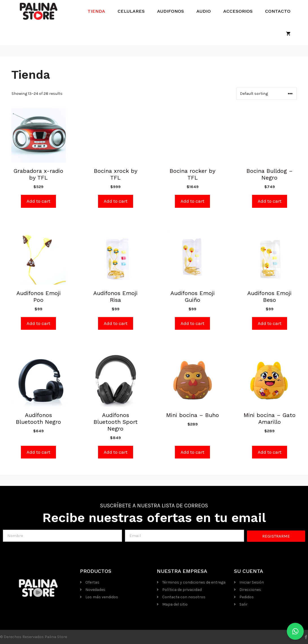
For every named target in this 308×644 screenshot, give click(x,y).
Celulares (131, 11)
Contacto (278, 11)
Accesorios (238, 11)
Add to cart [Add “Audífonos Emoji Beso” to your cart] (270, 323)
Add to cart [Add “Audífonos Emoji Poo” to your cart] (38, 323)
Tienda (96, 11)
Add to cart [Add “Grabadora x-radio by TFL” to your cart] (38, 201)
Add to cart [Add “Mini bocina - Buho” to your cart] (192, 452)
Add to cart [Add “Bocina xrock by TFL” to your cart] (116, 201)
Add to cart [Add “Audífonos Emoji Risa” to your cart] (116, 323)
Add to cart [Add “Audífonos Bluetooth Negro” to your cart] (38, 452)
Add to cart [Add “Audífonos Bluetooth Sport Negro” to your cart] (116, 452)
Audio (204, 11)
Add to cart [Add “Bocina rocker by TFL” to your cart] (192, 201)
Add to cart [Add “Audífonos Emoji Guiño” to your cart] (192, 323)
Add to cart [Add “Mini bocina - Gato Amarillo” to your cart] (270, 452)
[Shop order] (266, 94)
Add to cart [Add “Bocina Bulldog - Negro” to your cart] (270, 201)
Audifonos (171, 11)
